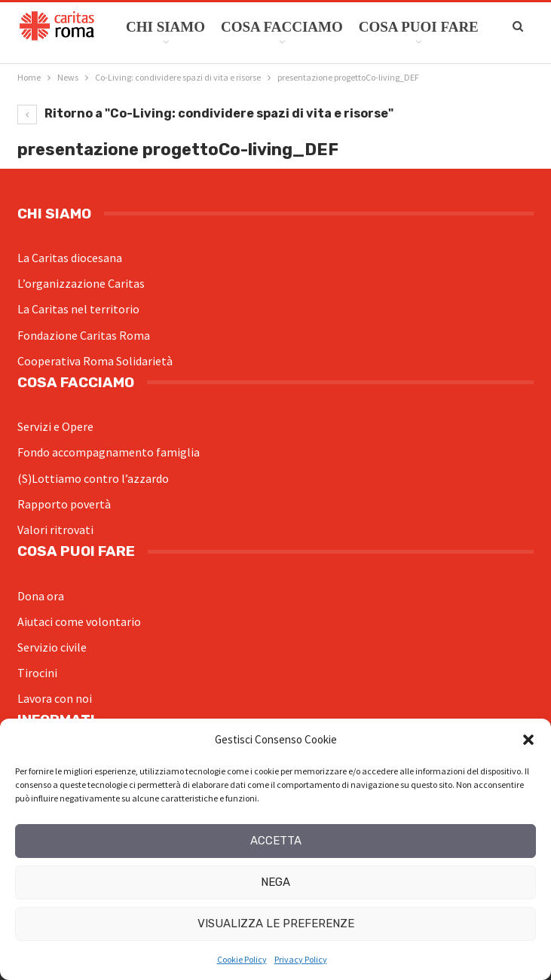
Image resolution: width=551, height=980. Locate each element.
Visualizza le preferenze (276, 924)
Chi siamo (165, 27)
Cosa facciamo (282, 27)
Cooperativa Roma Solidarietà (95, 361)
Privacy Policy (301, 959)
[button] (528, 740)
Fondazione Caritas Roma (84, 335)
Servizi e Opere (55, 426)
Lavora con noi (55, 698)
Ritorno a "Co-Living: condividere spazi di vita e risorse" (205, 113)
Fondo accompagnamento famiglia (109, 452)
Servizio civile (52, 647)
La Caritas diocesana (70, 258)
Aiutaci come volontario (79, 621)
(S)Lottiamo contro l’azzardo (93, 478)
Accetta (276, 841)
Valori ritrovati (55, 530)
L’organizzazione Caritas (81, 283)
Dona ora (41, 596)
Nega (275, 882)
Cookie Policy (242, 959)
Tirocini (37, 673)
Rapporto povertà (64, 504)
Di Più (381, 27)
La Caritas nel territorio (78, 309)
